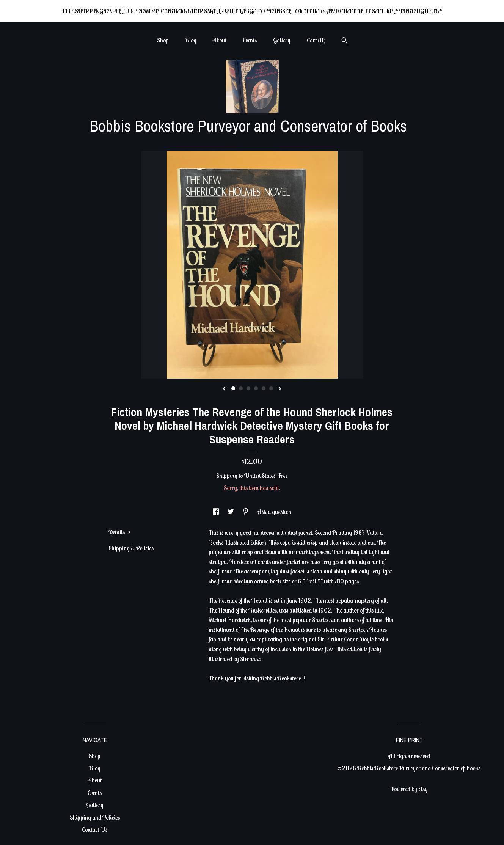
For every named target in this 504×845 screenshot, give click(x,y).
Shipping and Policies (95, 817)
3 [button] (248, 388)
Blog (191, 40)
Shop (163, 40)
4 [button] (256, 388)
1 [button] (233, 388)
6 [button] (271, 388)
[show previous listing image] (224, 389)
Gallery (282, 40)
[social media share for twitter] (231, 512)
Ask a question (274, 512)
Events (250, 40)
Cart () (316, 40)
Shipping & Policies (131, 548)
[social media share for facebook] (216, 512)
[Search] (345, 41)
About (220, 40)
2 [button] (241, 388)
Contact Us (95, 829)
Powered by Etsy (409, 789)
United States (260, 476)
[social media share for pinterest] (246, 512)
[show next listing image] (280, 389)
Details (120, 532)
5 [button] (264, 388)
